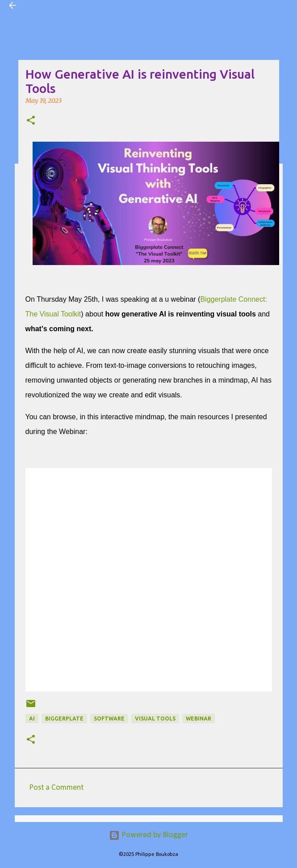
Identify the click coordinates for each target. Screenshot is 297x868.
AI (32, 718)
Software (109, 718)
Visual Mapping (51, 5)
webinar (199, 718)
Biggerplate (64, 718)
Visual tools (155, 718)
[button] (31, 121)
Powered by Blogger (148, 835)
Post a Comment (56, 788)
